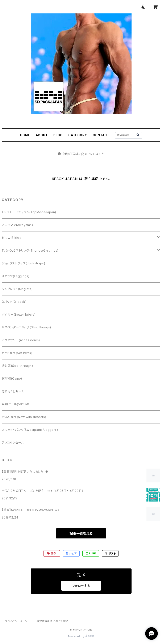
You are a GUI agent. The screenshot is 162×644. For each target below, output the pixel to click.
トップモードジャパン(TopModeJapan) (29, 212)
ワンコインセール (13, 442)
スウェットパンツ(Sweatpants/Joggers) (30, 430)
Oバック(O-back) (14, 302)
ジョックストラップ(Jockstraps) (24, 263)
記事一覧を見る (81, 533)
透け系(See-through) (17, 366)
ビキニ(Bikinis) (12, 238)
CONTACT (101, 135)
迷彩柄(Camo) (12, 378)
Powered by (81, 636)
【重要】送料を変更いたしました (81, 154)
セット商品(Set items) (17, 353)
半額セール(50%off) (16, 404)
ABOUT (42, 135)
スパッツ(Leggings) (16, 276)
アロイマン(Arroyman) (17, 225)
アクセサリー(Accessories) (21, 340)
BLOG (58, 135)
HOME (25, 135)
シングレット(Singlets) (17, 289)
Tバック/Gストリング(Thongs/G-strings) (30, 250)
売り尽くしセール (13, 391)
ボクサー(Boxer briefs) (19, 314)
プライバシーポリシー (17, 621)
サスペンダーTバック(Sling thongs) (26, 327)
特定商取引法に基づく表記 (52, 621)
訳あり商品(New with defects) (24, 417)
